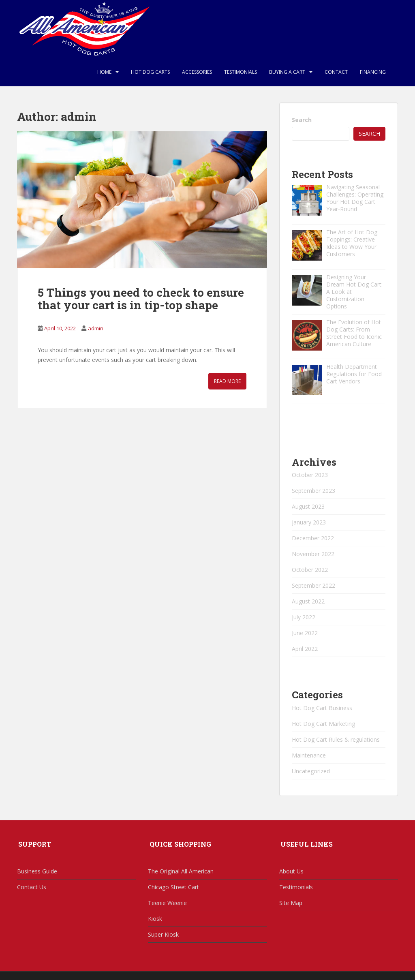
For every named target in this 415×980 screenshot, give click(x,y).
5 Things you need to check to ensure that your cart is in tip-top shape (141, 299)
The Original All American (181, 871)
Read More (227, 381)
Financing (373, 72)
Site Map (291, 903)
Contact (336, 72)
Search (302, 120)
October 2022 (310, 570)
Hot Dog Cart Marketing (323, 724)
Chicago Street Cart (173, 887)
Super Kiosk (163, 934)
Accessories (197, 72)
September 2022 (313, 585)
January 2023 (309, 522)
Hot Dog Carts (150, 72)
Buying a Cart (287, 72)
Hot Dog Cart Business (322, 708)
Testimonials (241, 72)
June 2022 (305, 633)
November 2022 (313, 554)
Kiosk (155, 919)
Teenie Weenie (167, 903)
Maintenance (309, 755)
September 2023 (313, 491)
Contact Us (32, 887)
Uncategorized (311, 771)
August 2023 (308, 506)
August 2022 (308, 601)
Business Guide (37, 871)
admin (96, 328)
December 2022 (313, 538)
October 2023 (310, 475)
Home (104, 72)
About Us (291, 871)
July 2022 (304, 617)
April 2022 (305, 649)
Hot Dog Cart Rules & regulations (336, 739)
